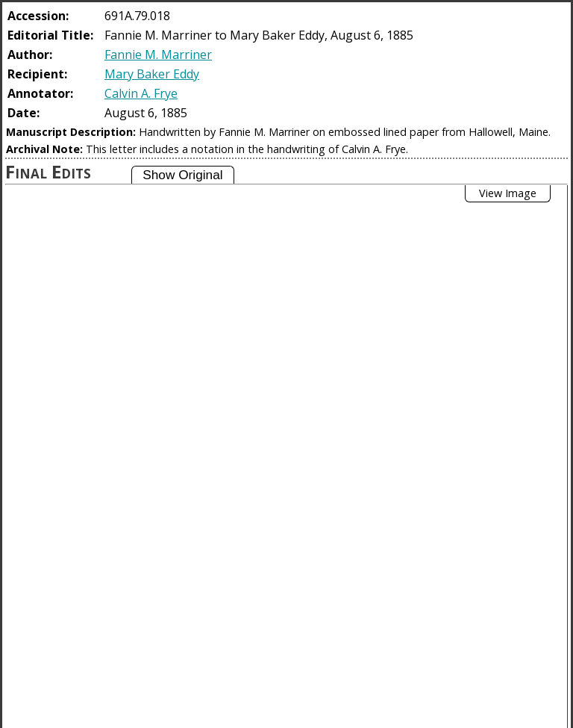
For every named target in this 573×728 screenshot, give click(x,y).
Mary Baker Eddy (152, 74)
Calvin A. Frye (141, 93)
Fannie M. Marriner (158, 55)
